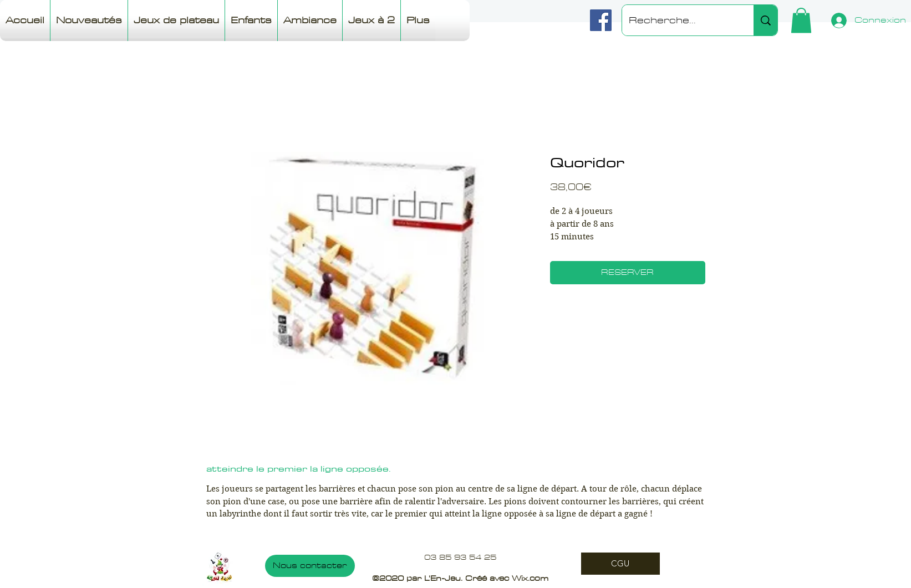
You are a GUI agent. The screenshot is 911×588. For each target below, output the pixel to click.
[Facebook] (601, 20)
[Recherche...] (680, 20)
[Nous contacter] (310, 566)
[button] (801, 20)
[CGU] (620, 564)
